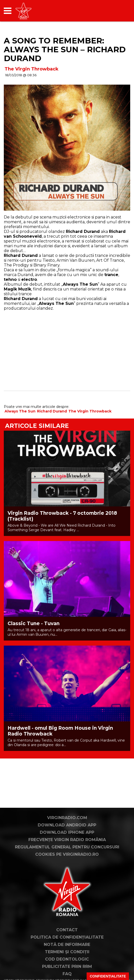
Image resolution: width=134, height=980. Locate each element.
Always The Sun (20, 411)
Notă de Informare (67, 945)
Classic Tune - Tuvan (34, 623)
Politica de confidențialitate (67, 937)
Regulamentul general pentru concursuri (67, 847)
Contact (67, 930)
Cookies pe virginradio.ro (67, 854)
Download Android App (67, 825)
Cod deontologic (67, 959)
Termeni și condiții (67, 952)
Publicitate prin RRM (67, 966)
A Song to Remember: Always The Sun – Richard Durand (65, 50)
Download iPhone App (67, 832)
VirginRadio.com (67, 818)
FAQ (67, 974)
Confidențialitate (108, 976)
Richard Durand (52, 411)
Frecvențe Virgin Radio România (67, 840)
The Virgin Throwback (32, 69)
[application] (118, 11)
